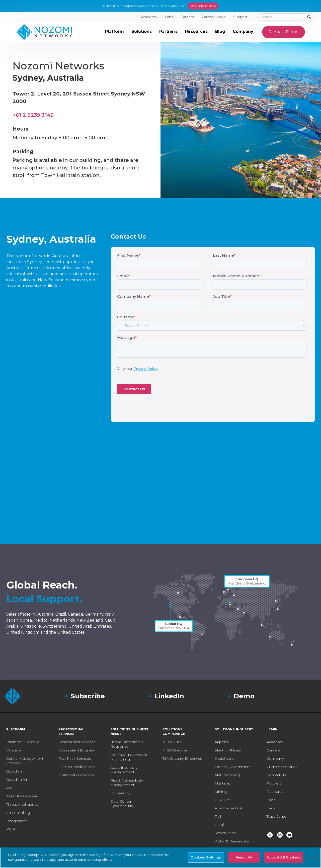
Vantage (14, 750)
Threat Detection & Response (127, 744)
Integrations (17, 821)
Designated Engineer (77, 750)
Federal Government (233, 767)
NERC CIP (172, 742)
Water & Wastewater (232, 841)
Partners (274, 783)
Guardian (14, 771)
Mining (221, 792)
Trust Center (277, 816)
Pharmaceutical (228, 808)
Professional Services (77, 742)
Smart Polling (18, 813)
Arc (9, 788)
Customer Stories (282, 767)
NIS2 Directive (175, 750)
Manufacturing (227, 775)
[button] (114, 32)
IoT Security (120, 793)
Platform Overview (22, 742)
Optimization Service (76, 775)
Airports (222, 742)
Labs (271, 800)
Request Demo (284, 32)
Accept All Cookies (283, 857)
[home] (44, 32)
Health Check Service (77, 767)
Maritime (222, 783)
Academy (275, 742)
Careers (273, 750)
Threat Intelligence (22, 804)
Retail (220, 825)
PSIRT (12, 829)
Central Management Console (25, 761)
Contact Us (276, 775)
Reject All (244, 857)
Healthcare (224, 758)
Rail (218, 816)
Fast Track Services (75, 758)
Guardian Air (17, 780)
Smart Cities (225, 833)
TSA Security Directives (182, 758)
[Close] (313, 857)
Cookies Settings (206, 857)
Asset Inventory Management (124, 770)
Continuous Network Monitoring (129, 757)
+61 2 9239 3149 (33, 115)
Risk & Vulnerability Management (127, 783)
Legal (271, 808)
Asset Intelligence (22, 796)
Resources (276, 792)
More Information (203, 6)
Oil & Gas (222, 800)
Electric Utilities (228, 750)
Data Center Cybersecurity (122, 804)
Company (275, 758)
